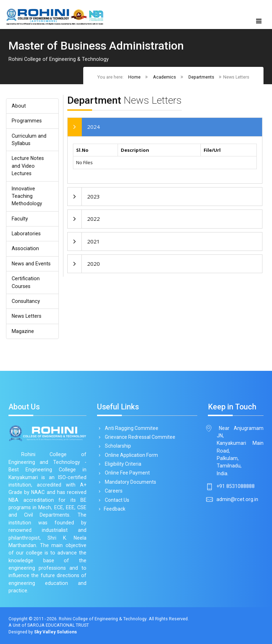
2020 (93, 264)
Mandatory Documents (129, 482)
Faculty (20, 219)
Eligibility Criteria (122, 464)
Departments (201, 77)
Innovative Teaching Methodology (27, 196)
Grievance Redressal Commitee (139, 437)
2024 (93, 127)
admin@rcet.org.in (237, 499)
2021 (93, 241)
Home (134, 77)
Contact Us (116, 500)
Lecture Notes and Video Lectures (28, 166)
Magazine (23, 331)
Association (25, 248)
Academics (165, 77)
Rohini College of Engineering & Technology (103, 619)
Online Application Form (130, 455)
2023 (93, 196)
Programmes (27, 121)
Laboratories (26, 234)
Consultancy (26, 301)
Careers (112, 491)
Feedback (114, 509)
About (19, 106)
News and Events (31, 264)
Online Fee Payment (126, 473)
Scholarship (117, 446)
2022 (93, 219)
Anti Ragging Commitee (130, 428)
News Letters (27, 316)
